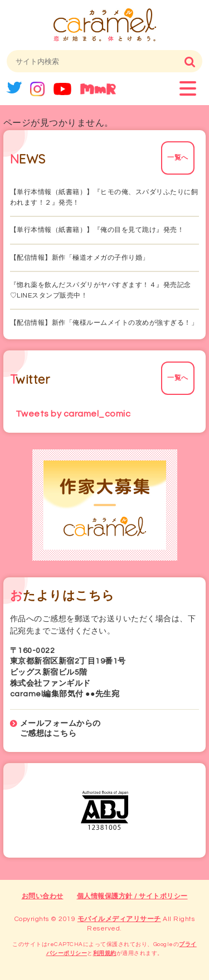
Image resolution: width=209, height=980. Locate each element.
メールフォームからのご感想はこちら (60, 729)
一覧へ (178, 158)
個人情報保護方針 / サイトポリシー (132, 896)
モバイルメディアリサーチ (119, 919)
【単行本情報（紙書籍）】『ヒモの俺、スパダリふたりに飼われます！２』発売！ (104, 197)
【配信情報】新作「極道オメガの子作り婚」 (80, 258)
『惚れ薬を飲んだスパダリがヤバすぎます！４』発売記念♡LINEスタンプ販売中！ (101, 290)
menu (188, 88)
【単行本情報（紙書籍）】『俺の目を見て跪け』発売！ (97, 230)
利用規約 (105, 953)
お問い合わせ (43, 896)
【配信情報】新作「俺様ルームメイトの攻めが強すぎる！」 (104, 323)
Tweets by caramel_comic (73, 414)
